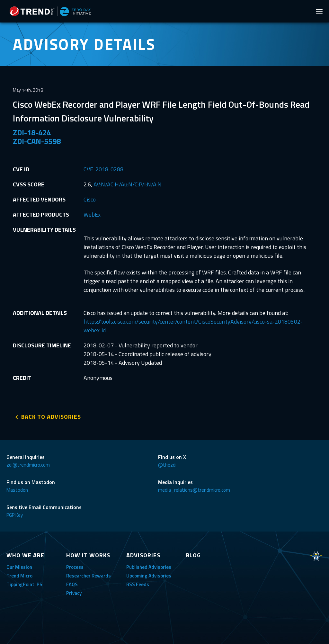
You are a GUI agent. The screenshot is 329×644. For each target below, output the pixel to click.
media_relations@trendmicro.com (194, 490)
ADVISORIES (143, 555)
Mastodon (17, 490)
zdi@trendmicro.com (28, 465)
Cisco (90, 199)
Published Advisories (149, 567)
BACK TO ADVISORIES (51, 417)
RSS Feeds (138, 584)
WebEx (92, 215)
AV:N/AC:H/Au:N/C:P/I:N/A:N (128, 184)
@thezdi (167, 465)
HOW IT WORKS (88, 555)
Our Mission (19, 567)
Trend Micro (19, 576)
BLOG (193, 555)
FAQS (72, 584)
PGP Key (15, 515)
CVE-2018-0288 (103, 169)
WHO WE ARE (25, 555)
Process (75, 567)
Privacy (74, 593)
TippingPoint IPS (24, 584)
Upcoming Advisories (149, 576)
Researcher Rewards (89, 576)
